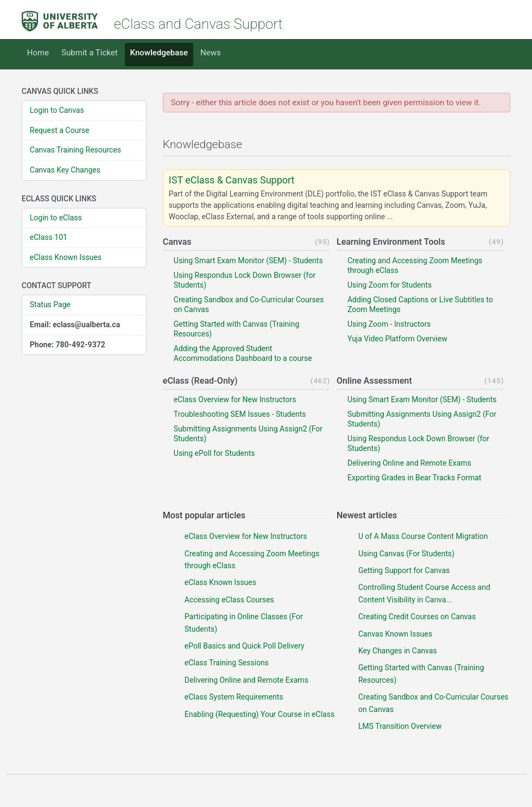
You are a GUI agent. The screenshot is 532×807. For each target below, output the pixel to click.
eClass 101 (49, 237)
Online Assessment (374, 381)
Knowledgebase (159, 53)
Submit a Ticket (89, 53)
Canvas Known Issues (395, 634)
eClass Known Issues (66, 257)
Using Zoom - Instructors (389, 324)
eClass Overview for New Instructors (235, 399)
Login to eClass (56, 218)
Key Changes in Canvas (398, 651)
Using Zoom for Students (389, 285)
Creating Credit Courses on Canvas (417, 617)
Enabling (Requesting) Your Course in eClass (259, 714)
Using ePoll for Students (214, 453)
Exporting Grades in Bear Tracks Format (414, 478)
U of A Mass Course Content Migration (423, 536)
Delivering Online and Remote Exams (409, 463)
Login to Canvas (57, 110)
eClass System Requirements (234, 697)
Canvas (177, 242)
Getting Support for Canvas (404, 570)
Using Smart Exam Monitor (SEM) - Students (248, 260)
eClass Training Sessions (227, 663)
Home (38, 53)
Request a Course (60, 130)
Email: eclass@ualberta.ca (75, 325)
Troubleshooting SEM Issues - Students (240, 414)
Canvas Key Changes (65, 170)
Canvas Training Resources (75, 150)
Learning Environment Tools (391, 242)
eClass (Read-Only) (200, 381)
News (211, 53)
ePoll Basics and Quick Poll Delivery (245, 646)
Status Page (50, 304)
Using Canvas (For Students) (406, 554)
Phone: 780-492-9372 (68, 345)
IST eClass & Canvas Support (232, 180)
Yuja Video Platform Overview (397, 339)
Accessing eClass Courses (229, 600)
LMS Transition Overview (400, 726)
